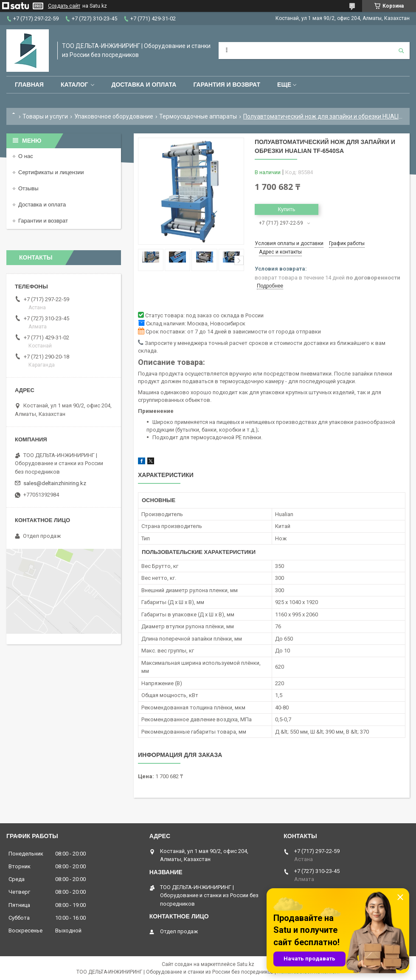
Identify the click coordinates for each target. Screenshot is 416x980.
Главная (29, 85)
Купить (286, 209)
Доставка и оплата (144, 85)
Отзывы (28, 188)
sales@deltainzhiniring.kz (55, 483)
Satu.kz (246, 964)
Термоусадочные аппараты (198, 116)
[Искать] (401, 51)
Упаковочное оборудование (114, 116)
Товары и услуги (45, 116)
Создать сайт (64, 6)
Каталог (74, 85)
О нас (26, 156)
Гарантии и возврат (43, 221)
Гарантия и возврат (227, 85)
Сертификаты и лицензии (51, 172)
